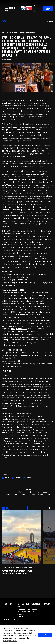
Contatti (20, 617)
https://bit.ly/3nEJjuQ (16, 345)
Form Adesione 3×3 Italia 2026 (26, 612)
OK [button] (45, 635)
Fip (15, 619)
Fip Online (7, 619)
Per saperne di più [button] (10, 641)
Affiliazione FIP (22, 614)
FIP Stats (47, 604)
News (5, 604)
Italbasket (22, 156)
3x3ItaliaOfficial (38, 154)
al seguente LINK (19, 329)
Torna (50, 21)
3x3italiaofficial (19, 280)
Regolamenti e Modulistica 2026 (27, 609)
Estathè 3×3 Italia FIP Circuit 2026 (29, 604)
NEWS (4, 21)
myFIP (12, 604)
